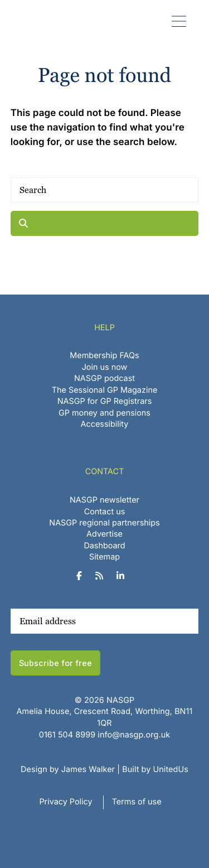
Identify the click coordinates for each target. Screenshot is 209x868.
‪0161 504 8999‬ (67, 735)
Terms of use (137, 802)
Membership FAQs (104, 356)
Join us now (105, 367)
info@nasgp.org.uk (134, 735)
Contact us (105, 512)
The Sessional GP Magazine (105, 390)
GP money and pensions (104, 413)
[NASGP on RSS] (103, 576)
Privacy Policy (65, 802)
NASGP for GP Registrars (105, 401)
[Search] (105, 190)
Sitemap (104, 557)
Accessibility (105, 424)
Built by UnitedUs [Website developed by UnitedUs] (155, 770)
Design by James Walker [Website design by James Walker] (68, 770)
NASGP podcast (104, 378)
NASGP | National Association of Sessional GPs (35, 21)
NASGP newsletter (104, 500)
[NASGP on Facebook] (83, 576)
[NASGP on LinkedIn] (125, 576)
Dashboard (104, 546)
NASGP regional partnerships (104, 523)
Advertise (104, 534)
